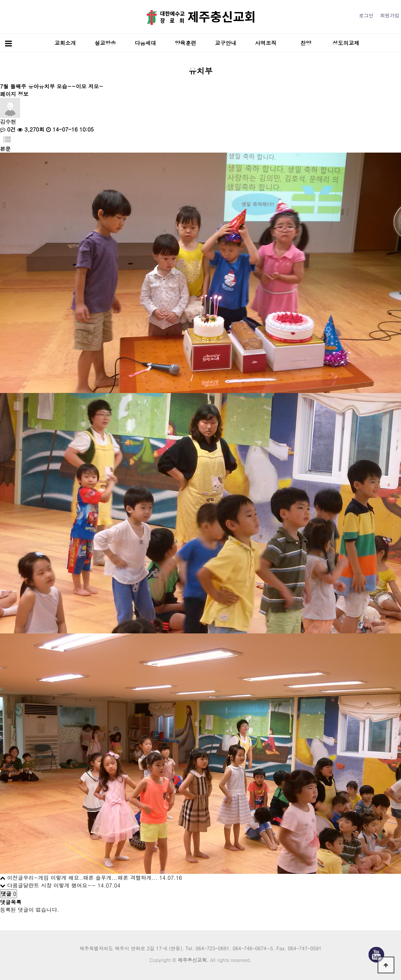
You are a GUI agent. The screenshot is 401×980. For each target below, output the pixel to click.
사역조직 (266, 43)
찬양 (306, 43)
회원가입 (390, 15)
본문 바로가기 (0, 0)
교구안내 (226, 43)
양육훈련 (185, 43)
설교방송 (105, 43)
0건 (8, 129)
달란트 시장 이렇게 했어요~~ (59, 885)
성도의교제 (346, 43)
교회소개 (65, 43)
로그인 (366, 15)
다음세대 (145, 43)
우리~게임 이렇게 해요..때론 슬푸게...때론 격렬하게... (90, 878)
